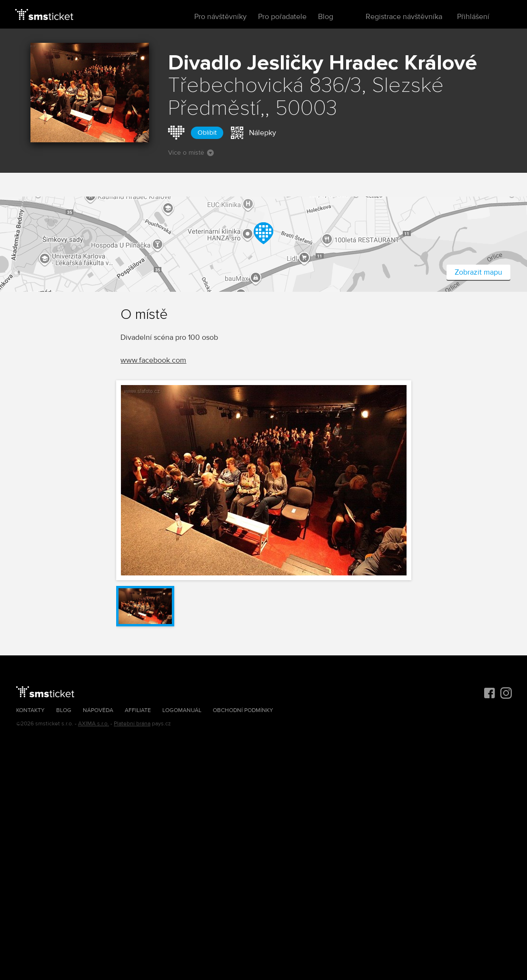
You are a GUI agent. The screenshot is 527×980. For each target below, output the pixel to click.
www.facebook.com (153, 360)
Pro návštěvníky (220, 17)
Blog (326, 17)
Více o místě (191, 153)
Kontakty (30, 710)
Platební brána (132, 724)
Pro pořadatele (282, 17)
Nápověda (98, 710)
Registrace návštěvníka (404, 17)
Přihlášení (473, 17)
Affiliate (138, 710)
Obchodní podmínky (243, 710)
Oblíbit (207, 133)
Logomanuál (182, 710)
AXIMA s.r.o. (94, 724)
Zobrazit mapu (478, 272)
